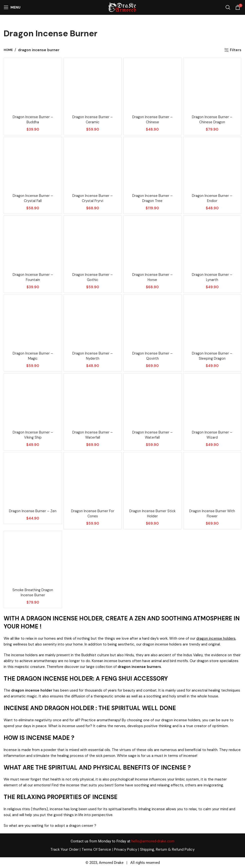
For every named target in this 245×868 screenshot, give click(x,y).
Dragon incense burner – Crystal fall (33, 198)
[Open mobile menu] (12, 7)
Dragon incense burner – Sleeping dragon (212, 356)
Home (8, 50)
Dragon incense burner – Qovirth (152, 356)
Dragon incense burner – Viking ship (33, 435)
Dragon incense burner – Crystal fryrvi (93, 198)
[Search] (228, 7)
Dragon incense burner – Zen (33, 511)
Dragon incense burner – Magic (33, 356)
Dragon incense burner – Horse (152, 277)
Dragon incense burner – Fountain (33, 277)
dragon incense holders (216, 638)
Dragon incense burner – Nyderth (93, 356)
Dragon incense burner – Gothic (93, 277)
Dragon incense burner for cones (93, 514)
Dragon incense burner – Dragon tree (152, 198)
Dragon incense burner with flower (212, 514)
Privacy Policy (126, 849)
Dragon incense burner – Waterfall (93, 435)
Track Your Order (65, 849)
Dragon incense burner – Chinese (152, 120)
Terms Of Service (96, 849)
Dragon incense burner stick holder (152, 514)
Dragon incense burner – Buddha (33, 120)
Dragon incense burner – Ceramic (93, 120)
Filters (236, 50)
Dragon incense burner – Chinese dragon (212, 120)
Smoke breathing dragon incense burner (33, 593)
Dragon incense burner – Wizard (212, 435)
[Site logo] (122, 7)
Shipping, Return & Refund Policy (167, 849)
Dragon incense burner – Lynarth (212, 277)
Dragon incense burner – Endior (212, 198)
